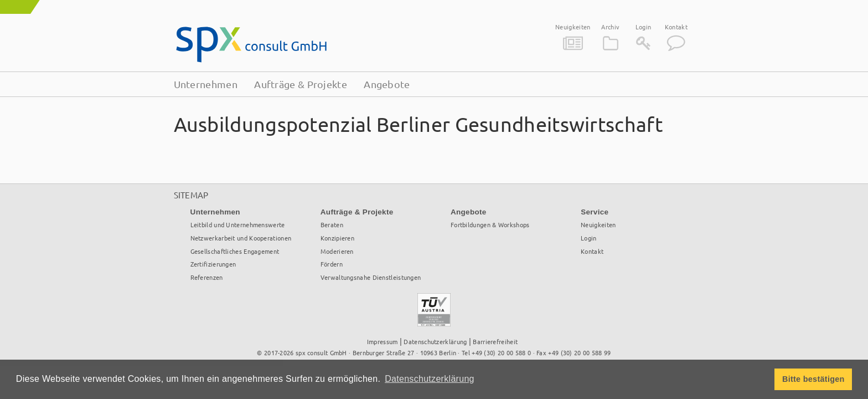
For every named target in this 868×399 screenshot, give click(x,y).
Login (644, 27)
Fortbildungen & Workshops (490, 224)
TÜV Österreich (434, 306)
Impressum (383, 341)
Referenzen (207, 277)
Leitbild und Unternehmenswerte (238, 224)
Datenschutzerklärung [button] (430, 379)
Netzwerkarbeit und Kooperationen (241, 238)
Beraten (332, 224)
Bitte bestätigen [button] (813, 379)
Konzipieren (337, 238)
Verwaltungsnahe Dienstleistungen (371, 277)
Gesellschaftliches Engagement (235, 251)
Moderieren (337, 251)
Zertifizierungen (213, 264)
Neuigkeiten (573, 27)
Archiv (610, 27)
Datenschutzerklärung (435, 341)
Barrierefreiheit (495, 341)
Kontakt (676, 27)
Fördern (332, 264)
